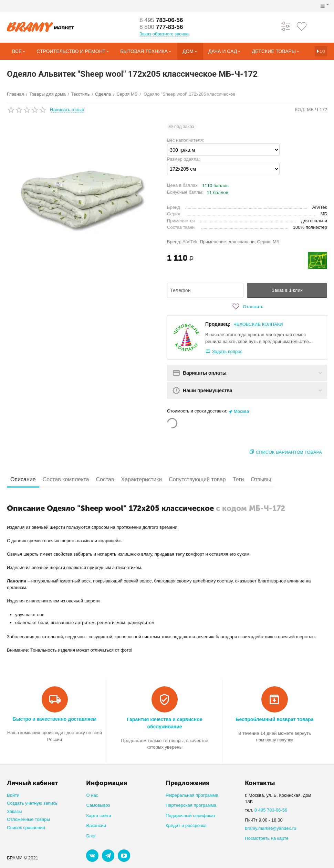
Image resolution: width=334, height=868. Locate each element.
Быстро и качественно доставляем (55, 719)
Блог (91, 836)
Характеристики (142, 479)
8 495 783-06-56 (271, 810)
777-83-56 (162, 27)
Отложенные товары (28, 819)
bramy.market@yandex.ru (270, 828)
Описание (23, 479)
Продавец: (218, 324)
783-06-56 (162, 20)
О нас (92, 795)
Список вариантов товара (289, 452)
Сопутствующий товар (197, 479)
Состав (105, 479)
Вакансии (96, 826)
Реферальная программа (192, 795)
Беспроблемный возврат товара (274, 719)
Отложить (247, 307)
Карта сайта (99, 816)
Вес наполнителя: (185, 140)
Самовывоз (98, 805)
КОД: (300, 110)
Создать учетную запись (32, 803)
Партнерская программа (191, 805)
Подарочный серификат (191, 816)
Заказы (14, 811)
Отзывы (261, 479)
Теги (238, 479)
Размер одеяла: (184, 159)
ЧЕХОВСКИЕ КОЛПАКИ (258, 324)
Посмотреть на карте (267, 838)
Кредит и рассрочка (186, 826)
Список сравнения (26, 828)
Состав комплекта (66, 479)
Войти (13, 795)
